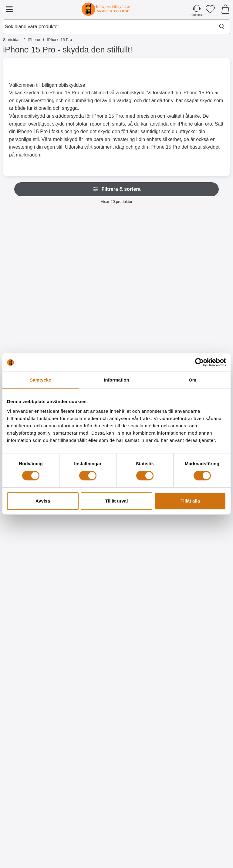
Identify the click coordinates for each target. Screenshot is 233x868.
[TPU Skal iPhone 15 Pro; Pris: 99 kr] (88, 784)
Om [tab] (192, 380)
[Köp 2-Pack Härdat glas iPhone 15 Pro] (203, 585)
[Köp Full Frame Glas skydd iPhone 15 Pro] (145, 715)
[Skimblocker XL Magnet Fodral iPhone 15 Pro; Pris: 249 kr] (145, 262)
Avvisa (43, 501)
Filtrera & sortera (117, 189)
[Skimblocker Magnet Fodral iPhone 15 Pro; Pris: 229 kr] (88, 262)
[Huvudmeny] (9, 9)
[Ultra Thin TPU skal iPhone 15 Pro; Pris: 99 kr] (145, 784)
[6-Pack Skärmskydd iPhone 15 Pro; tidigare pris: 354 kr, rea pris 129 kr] (30, 784)
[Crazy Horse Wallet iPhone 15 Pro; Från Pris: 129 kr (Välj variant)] (30, 523)
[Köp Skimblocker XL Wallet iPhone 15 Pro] (30, 324)
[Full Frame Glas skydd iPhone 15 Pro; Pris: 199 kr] (145, 653)
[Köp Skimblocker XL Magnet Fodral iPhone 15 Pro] (145, 324)
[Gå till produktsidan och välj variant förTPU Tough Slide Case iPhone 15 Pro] (88, 585)
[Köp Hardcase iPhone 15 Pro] (203, 846)
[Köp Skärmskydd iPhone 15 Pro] (203, 715)
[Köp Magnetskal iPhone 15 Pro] (203, 324)
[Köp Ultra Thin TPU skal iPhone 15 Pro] (145, 846)
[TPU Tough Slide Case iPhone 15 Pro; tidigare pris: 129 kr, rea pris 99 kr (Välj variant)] (88, 523)
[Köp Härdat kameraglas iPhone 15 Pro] (145, 585)
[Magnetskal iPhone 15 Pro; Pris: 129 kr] (203, 262)
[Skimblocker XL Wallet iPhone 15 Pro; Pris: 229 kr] (30, 262)
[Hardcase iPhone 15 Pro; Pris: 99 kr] (203, 784)
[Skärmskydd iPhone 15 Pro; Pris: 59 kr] (203, 653)
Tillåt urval (117, 501)
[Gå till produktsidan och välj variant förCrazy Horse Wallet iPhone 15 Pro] (30, 585)
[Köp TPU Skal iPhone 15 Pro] (88, 846)
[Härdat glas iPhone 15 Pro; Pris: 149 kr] (30, 653)
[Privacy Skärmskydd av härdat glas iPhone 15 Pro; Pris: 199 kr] (88, 653)
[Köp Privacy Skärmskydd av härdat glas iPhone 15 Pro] (88, 715)
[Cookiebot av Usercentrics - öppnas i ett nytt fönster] (199, 362)
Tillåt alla (190, 501)
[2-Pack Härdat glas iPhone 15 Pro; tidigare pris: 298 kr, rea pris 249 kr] (203, 523)
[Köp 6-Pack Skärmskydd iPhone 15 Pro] (30, 846)
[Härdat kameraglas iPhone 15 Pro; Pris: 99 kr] (145, 523)
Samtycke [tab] (41, 380)
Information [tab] (116, 380)
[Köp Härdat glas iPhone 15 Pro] (30, 715)
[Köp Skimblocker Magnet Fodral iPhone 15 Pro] (88, 324)
